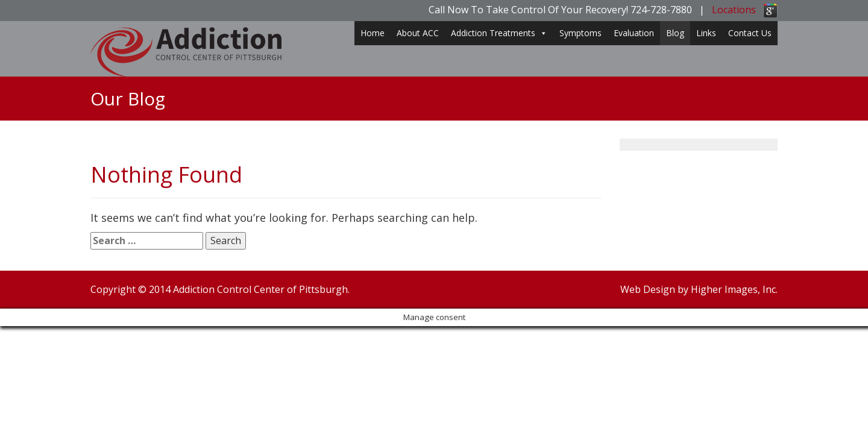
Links (706, 33)
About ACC (418, 33)
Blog (675, 33)
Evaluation (634, 33)
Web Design (648, 289)
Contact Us (750, 33)
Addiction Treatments (499, 33)
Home (373, 33)
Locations (734, 10)
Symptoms (580, 33)
